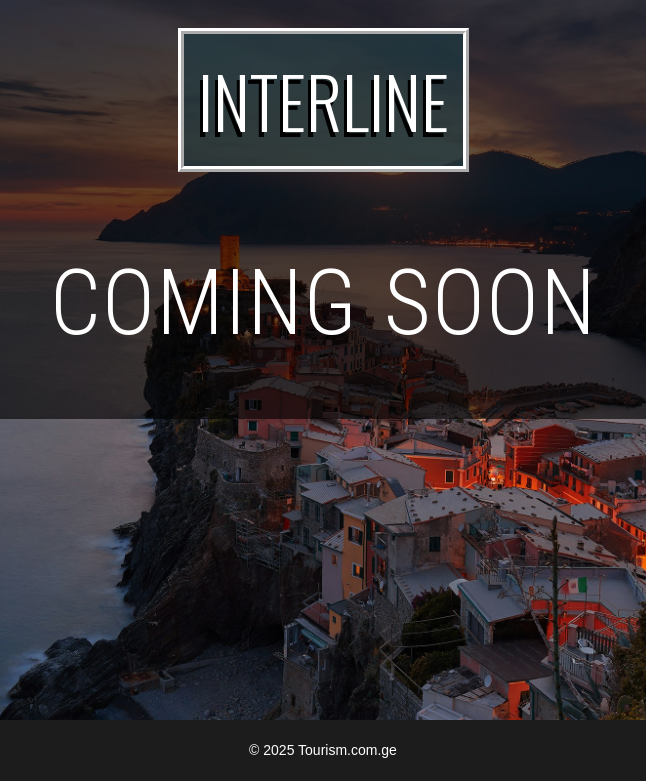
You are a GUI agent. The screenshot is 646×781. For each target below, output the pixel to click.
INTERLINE (323, 100)
